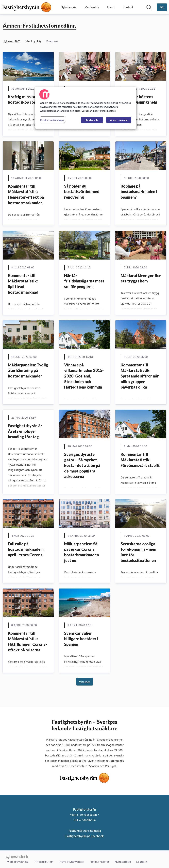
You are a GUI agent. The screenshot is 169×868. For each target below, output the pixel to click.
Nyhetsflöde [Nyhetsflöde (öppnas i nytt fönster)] (123, 861)
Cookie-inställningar (52, 120)
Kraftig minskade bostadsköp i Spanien (27, 99)
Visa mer (85, 682)
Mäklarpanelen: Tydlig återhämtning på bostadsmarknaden (28, 370)
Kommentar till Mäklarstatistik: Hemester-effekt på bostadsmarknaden (26, 194)
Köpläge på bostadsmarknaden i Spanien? (139, 192)
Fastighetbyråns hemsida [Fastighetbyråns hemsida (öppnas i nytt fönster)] (85, 831)
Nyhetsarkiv (68, 7)
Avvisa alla (92, 120)
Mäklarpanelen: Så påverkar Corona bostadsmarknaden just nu (82, 552)
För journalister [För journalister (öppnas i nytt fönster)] (99, 861)
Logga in (142, 861)
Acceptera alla (119, 120)
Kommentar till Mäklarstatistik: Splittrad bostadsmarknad (23, 284)
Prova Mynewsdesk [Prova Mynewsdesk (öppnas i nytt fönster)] (71, 861)
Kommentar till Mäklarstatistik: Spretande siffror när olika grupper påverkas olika (140, 376)
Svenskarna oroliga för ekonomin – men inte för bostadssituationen (138, 552)
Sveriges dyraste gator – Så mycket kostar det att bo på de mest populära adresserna (82, 465)
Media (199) (33, 41)
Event (111, 7)
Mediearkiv (92, 7)
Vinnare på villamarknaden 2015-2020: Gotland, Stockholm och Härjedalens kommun (84, 376)
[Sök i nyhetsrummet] (149, 7)
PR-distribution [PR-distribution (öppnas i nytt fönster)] (44, 861)
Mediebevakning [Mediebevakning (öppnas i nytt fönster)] (17, 861)
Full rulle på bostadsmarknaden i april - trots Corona (26, 549)
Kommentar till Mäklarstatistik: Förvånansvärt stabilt (140, 460)
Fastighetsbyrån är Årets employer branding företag (25, 431)
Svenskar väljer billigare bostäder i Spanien (81, 639)
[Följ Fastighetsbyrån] (162, 7)
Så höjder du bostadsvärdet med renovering (82, 192)
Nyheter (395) (11, 41)
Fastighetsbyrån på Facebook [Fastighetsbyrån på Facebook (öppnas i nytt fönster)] (84, 836)
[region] (86, 108)
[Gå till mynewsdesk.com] (17, 857)
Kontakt (128, 7)
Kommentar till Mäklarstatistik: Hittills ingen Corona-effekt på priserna (27, 641)
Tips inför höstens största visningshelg (139, 99)
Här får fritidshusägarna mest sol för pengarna (84, 281)
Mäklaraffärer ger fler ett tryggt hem (141, 278)
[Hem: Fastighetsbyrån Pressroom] (27, 7)
